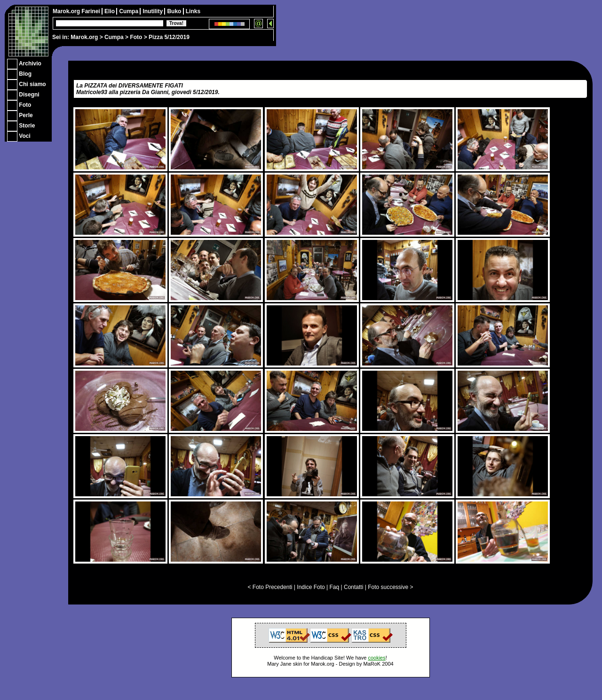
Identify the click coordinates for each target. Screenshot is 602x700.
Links (193, 11)
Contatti (353, 587)
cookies (376, 658)
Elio (110, 11)
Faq (335, 587)
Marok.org (84, 37)
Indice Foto (311, 587)
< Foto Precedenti (270, 587)
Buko (175, 11)
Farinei (91, 11)
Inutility (153, 11)
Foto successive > (390, 587)
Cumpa (114, 37)
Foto (136, 37)
